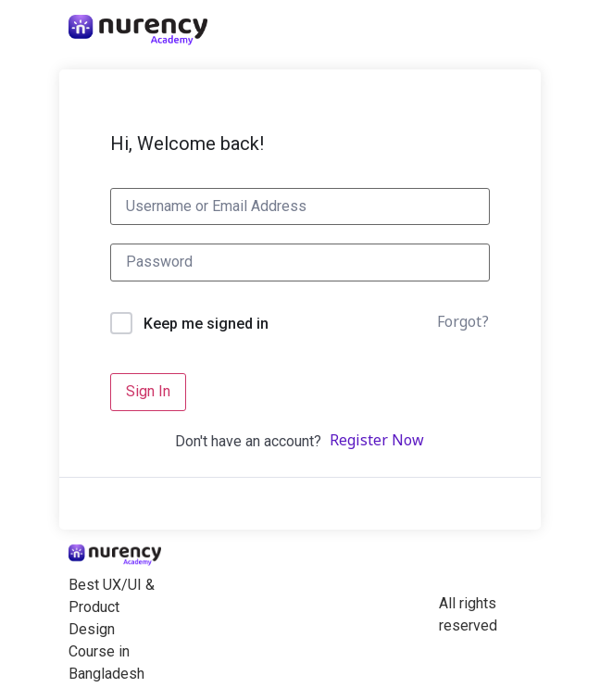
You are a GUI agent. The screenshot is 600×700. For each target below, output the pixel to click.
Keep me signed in (206, 324)
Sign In (148, 391)
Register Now (377, 442)
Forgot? (463, 323)
